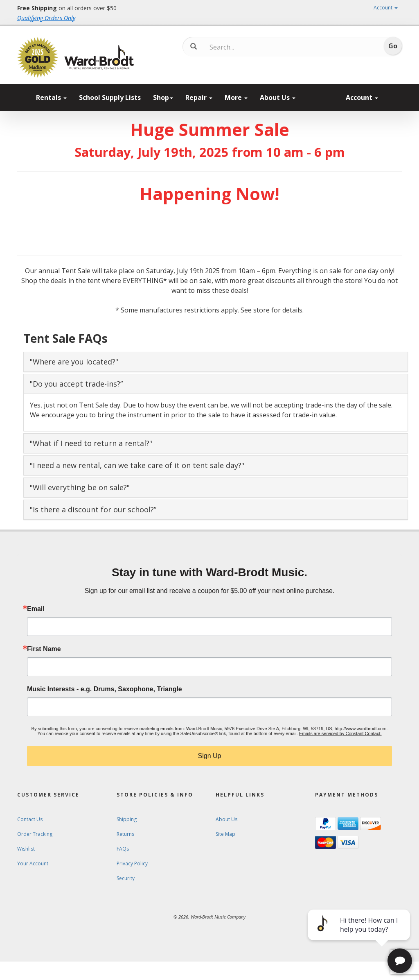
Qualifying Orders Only (46, 18)
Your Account (33, 863)
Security (126, 878)
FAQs (123, 849)
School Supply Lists (110, 97)
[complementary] (360, 935)
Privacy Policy (132, 863)
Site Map (225, 834)
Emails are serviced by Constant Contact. (340, 733)
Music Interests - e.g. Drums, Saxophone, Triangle (105, 689)
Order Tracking (35, 834)
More (236, 97)
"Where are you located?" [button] (74, 362)
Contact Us (30, 819)
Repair (199, 97)
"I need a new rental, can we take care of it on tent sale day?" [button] (137, 465)
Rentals (51, 97)
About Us (278, 97)
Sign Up (210, 756)
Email (36, 609)
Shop (163, 97)
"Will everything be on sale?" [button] (80, 487)
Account (386, 8)
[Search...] (244, 47)
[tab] (216, 362)
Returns (125, 834)
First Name (44, 649)
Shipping (127, 819)
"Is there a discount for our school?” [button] (93, 509)
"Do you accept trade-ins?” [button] (76, 384)
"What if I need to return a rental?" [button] (91, 443)
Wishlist (26, 849)
